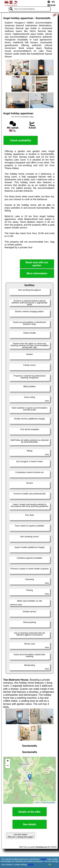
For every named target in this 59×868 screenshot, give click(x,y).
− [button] (8, 766)
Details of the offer (29, 812)
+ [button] (8, 761)
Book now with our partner (37, 264)
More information (37, 273)
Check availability (20, 140)
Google (44, 859)
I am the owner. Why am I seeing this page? (20, 836)
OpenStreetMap (49, 802)
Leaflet (37, 802)
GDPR (31, 865)
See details (30, 824)
